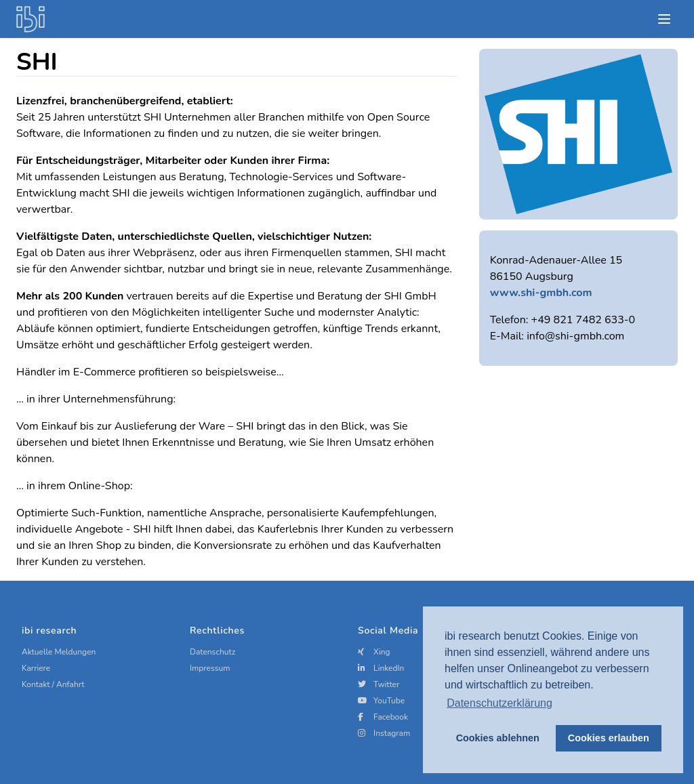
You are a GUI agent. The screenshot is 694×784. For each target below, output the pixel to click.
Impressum (210, 668)
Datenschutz (212, 652)
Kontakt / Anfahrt (53, 684)
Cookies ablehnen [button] (498, 738)
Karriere (36, 668)
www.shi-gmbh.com (541, 293)
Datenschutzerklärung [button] (499, 703)
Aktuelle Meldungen (59, 652)
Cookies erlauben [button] (609, 738)
